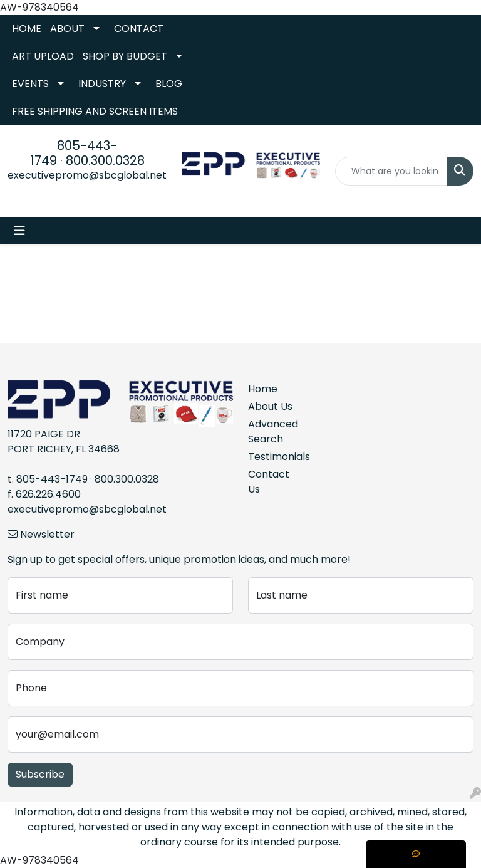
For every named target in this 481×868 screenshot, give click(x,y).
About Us (270, 406)
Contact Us (269, 482)
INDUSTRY (102, 84)
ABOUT (67, 29)
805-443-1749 (52, 479)
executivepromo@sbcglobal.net (87, 175)
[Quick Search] (391, 171)
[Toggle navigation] (19, 231)
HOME (27, 29)
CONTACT (139, 29)
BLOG (169, 84)
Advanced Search (271, 431)
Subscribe (40, 774)
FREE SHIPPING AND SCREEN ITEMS (95, 111)
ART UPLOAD (43, 56)
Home (263, 389)
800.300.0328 (105, 160)
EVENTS (30, 84)
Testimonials (271, 457)
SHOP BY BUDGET (125, 56)
